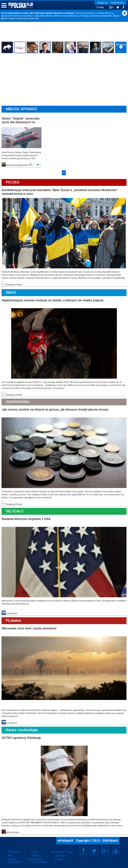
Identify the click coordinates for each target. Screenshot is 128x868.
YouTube (116, 849)
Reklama (36, 854)
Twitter (94, 849)
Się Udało (15, 510)
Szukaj (100, 7)
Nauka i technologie (22, 729)
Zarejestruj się (117, 3)
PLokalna (13, 620)
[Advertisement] (64, 79)
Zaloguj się (102, 3)
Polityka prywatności (15, 859)
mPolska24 (66, 839)
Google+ (105, 849)
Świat (11, 292)
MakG (114, 839)
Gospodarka (18, 401)
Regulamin (14, 851)
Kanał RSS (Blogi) (64, 851)
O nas (34, 851)
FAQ (11, 854)
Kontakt (59, 858)
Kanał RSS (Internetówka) (39, 859)
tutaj (37, 18)
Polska (13, 182)
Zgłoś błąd (60, 854)
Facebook (83, 849)
